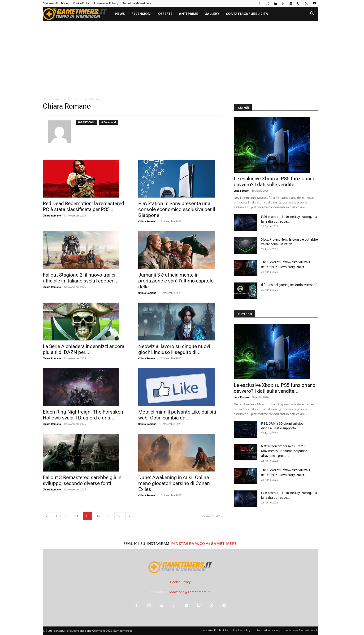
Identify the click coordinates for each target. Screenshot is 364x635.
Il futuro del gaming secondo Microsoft (289, 285)
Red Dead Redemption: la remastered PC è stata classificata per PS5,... (83, 206)
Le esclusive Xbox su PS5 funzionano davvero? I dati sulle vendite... (275, 182)
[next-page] (129, 516)
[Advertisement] (180, 56)
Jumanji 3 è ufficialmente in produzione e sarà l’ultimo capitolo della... (176, 281)
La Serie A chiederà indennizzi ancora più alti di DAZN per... (84, 349)
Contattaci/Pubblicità (56, 3)
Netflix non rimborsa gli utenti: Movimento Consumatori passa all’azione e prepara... (284, 451)
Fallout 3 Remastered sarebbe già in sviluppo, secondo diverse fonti (82, 480)
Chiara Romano (52, 216)
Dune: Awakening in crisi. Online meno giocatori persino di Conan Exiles (174, 483)
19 (119, 516)
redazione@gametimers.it (189, 592)
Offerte (165, 14)
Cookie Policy (81, 3)
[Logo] (77, 14)
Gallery (212, 14)
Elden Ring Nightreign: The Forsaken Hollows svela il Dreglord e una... (83, 415)
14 (77, 516)
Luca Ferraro (241, 191)
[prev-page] (47, 516)
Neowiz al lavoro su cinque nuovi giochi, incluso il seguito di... (174, 349)
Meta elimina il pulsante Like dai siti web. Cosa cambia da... (177, 415)
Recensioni (141, 14)
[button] (312, 14)
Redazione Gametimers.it (138, 3)
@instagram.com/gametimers (204, 543)
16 (98, 516)
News (120, 14)
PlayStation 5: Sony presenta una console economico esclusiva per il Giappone (177, 209)
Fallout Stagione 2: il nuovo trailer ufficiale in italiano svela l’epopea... (81, 278)
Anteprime (188, 14)
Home (47, 99)
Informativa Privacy (106, 3)
